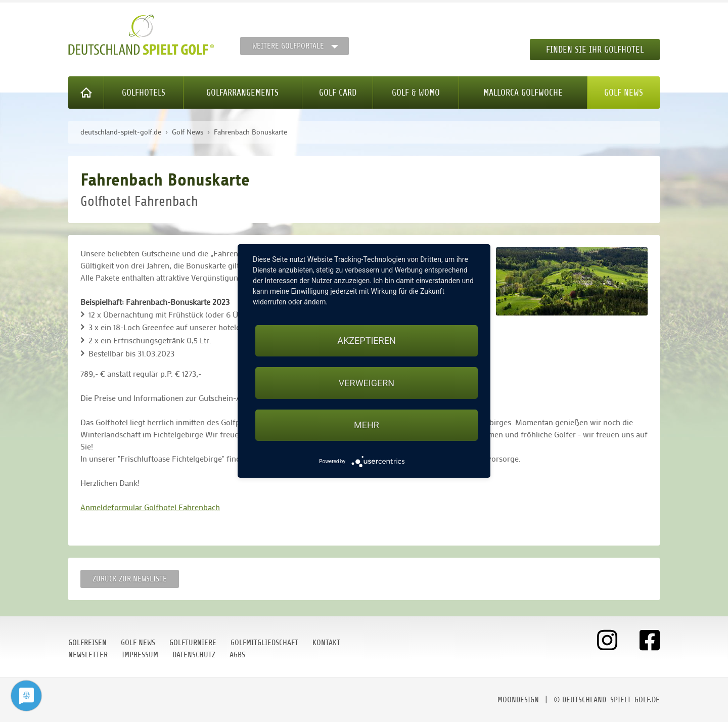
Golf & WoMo (416, 93)
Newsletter (88, 655)
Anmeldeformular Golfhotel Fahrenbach (150, 507)
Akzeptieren (366, 341)
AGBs (237, 655)
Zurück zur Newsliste (130, 579)
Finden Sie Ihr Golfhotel (595, 50)
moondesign (518, 700)
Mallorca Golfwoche (523, 93)
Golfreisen (87, 643)
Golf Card (338, 93)
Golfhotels (144, 93)
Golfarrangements (242, 93)
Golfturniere (193, 643)
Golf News (624, 93)
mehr (367, 425)
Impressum (140, 655)
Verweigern (367, 383)
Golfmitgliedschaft (264, 643)
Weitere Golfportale (288, 46)
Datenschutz (194, 655)
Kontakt (326, 643)
